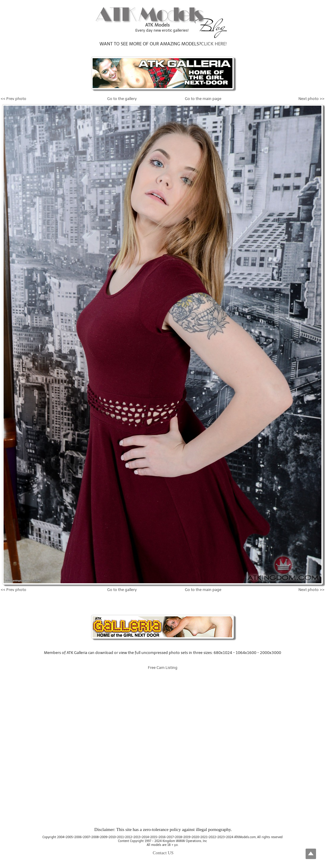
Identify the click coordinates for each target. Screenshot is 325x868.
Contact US (163, 853)
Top (311, 854)
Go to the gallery (122, 99)
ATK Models (157, 25)
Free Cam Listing (163, 668)
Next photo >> (311, 99)
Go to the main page (203, 99)
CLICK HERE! (214, 44)
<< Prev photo (13, 99)
